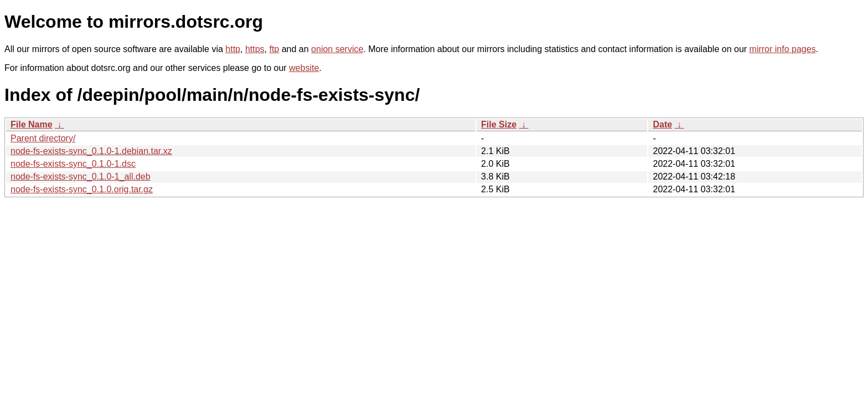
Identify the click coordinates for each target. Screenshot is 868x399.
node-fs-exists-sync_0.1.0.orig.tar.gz (82, 189)
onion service (337, 49)
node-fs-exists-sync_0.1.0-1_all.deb (81, 177)
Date (662, 124)
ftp (274, 49)
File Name (32, 124)
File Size (499, 124)
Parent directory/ (43, 138)
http (233, 49)
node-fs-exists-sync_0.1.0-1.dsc (73, 164)
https (255, 49)
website (304, 68)
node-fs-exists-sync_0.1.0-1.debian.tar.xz (91, 151)
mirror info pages (783, 49)
